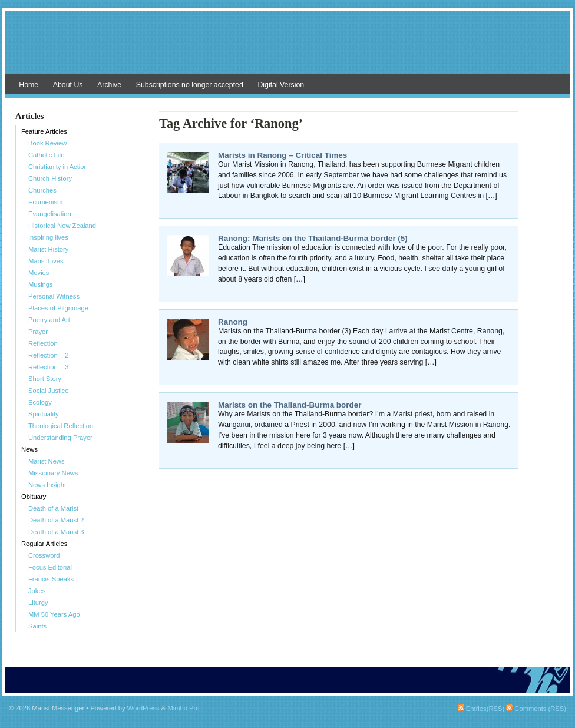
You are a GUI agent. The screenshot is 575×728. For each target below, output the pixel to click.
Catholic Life (47, 155)
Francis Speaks (51, 579)
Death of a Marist (53, 508)
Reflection (43, 343)
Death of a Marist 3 (56, 532)
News (29, 449)
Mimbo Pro (183, 708)
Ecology (40, 402)
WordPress (143, 708)
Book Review (47, 143)
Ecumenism (45, 202)
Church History (50, 178)
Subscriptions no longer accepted (190, 85)
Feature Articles (44, 131)
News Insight (47, 485)
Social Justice (48, 391)
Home (29, 85)
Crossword (44, 555)
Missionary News (53, 473)
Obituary (34, 497)
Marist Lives (46, 261)
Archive (109, 85)
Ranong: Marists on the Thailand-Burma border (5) (313, 238)
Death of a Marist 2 (56, 520)
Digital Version (281, 85)
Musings (41, 284)
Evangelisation (50, 214)
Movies (39, 273)
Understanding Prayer (60, 438)
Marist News (47, 461)
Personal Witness (54, 296)
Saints (37, 626)
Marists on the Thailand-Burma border (290, 405)
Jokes (37, 591)
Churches (42, 190)
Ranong (233, 322)
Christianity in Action (58, 167)
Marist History (48, 249)
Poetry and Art (49, 320)
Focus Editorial (50, 567)
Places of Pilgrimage (58, 308)
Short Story (45, 379)
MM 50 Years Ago (54, 614)
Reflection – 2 (48, 355)
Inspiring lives (48, 237)
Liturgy (38, 603)
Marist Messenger (287, 48)
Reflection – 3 (48, 367)
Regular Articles (44, 544)
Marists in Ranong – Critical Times (282, 155)
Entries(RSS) (481, 709)
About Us (68, 85)
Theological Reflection (61, 426)
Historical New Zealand (62, 226)
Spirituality (44, 414)
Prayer (38, 332)
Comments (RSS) (536, 709)
